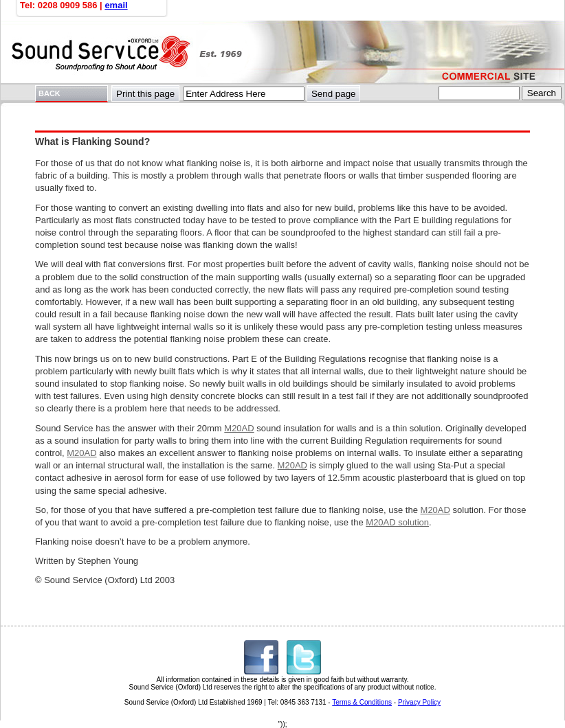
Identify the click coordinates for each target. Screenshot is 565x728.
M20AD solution (397, 522)
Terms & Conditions (362, 702)
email (116, 5)
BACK (49, 93)
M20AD (239, 428)
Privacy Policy (419, 702)
